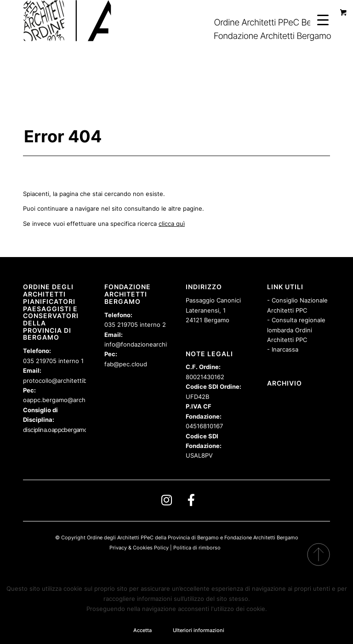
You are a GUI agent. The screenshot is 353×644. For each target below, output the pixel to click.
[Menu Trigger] (323, 20)
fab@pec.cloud (126, 364)
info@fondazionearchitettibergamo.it (157, 344)
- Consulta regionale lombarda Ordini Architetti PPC (296, 330)
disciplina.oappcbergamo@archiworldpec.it (79, 430)
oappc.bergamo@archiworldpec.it (71, 400)
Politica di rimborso (197, 548)
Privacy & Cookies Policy (139, 548)
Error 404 (63, 136)
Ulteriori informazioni (199, 630)
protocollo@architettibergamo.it (68, 381)
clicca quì (172, 224)
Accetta (142, 630)
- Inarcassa (283, 349)
